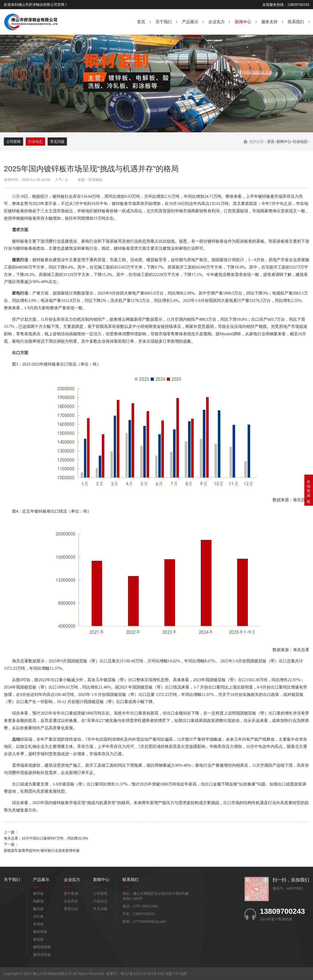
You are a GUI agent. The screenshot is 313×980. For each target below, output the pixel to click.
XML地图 (165, 974)
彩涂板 (38, 924)
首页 (141, 22)
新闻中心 (243, 22)
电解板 (38, 901)
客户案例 (71, 893)
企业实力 (217, 22)
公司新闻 (13, 142)
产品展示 (190, 22)
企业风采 (71, 901)
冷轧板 (38, 916)
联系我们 (296, 22)
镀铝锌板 (40, 932)
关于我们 (164, 22)
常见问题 (57, 142)
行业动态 (300, 142)
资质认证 (71, 909)
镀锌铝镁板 (42, 947)
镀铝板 (38, 939)
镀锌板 (38, 893)
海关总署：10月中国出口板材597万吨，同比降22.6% (46, 838)
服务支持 (269, 22)
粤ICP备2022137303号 (139, 974)
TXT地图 (180, 974)
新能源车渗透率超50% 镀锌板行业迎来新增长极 (42, 850)
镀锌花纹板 (42, 955)
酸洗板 (38, 909)
